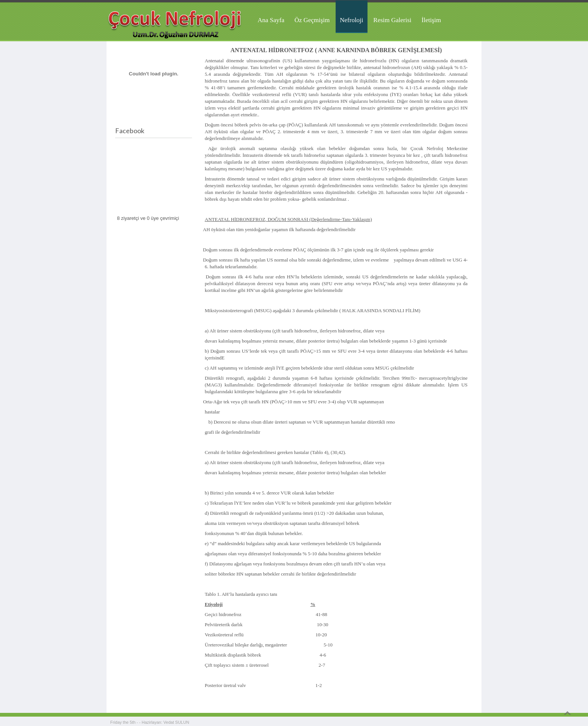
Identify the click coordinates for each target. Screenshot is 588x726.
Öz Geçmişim (312, 20)
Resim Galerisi (393, 20)
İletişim (431, 20)
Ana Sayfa (271, 20)
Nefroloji (351, 20)
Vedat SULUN (176, 722)
